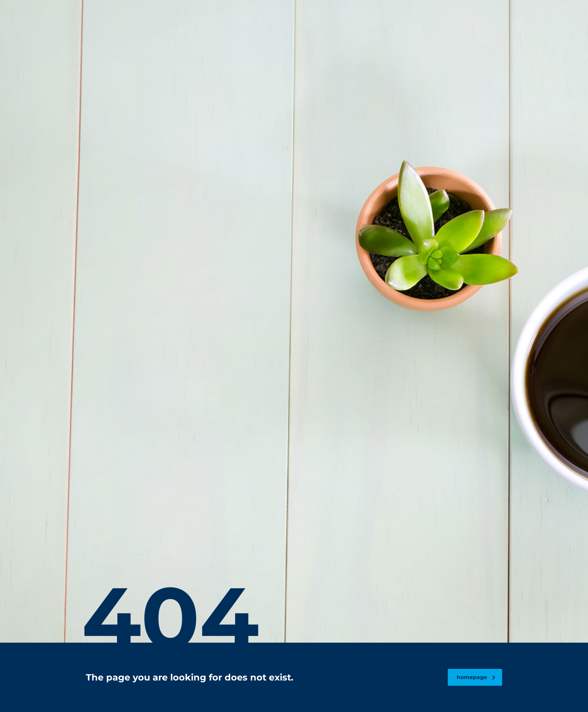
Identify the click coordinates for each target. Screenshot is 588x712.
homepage (476, 677)
